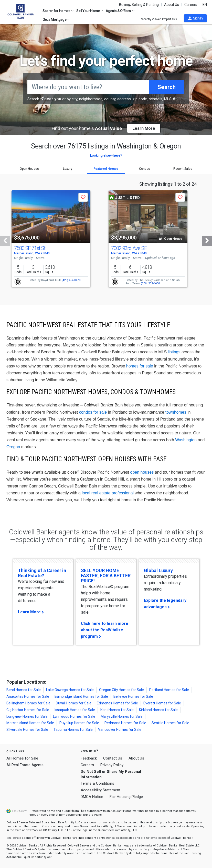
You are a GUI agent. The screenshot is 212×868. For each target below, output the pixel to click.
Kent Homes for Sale (117, 710)
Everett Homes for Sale (162, 703)
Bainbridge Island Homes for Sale (81, 696)
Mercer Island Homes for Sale (30, 723)
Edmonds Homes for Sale (117, 703)
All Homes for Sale (22, 758)
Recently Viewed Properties (159, 19)
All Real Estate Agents (25, 765)
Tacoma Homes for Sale (73, 730)
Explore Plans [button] (92, 815)
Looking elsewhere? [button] (106, 155)
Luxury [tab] (68, 169)
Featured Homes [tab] (106, 169)
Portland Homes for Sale (169, 690)
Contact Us (113, 758)
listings (174, 352)
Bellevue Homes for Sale (133, 696)
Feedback (89, 758)
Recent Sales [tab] (183, 169)
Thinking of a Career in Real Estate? (42, 573)
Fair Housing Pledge (126, 797)
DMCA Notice (92, 797)
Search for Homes (58, 11)
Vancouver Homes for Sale (120, 730)
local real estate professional (108, 493)
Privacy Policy (112, 765)
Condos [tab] (145, 169)
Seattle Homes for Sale (170, 723)
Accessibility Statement (100, 790)
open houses (142, 472)
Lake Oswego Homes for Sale (70, 690)
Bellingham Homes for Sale (28, 703)
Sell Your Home (90, 11)
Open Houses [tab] (29, 169)
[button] (195, 18)
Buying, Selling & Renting (139, 5)
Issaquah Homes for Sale (75, 710)
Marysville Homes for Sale (122, 716)
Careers (191, 5)
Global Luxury (158, 570)
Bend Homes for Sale (24, 690)
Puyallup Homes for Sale (79, 723)
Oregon (13, 447)
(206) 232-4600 (150, 283)
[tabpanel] (106, 240)
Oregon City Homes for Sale (121, 690)
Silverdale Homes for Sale (27, 730)
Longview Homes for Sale (27, 716)
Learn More (29, 612)
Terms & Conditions (97, 783)
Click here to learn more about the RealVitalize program (105, 630)
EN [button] (205, 5)
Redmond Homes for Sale (125, 723)
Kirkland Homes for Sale (158, 710)
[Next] (207, 241)
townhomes (176, 412)
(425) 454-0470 (71, 280)
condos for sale (93, 412)
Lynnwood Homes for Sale (74, 716)
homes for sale (140, 366)
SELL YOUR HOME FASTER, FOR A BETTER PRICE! (106, 576)
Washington (186, 440)
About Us (172, 5)
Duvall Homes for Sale (74, 703)
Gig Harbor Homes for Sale (28, 710)
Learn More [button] (144, 128)
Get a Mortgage (56, 19)
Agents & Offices (120, 11)
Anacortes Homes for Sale (28, 696)
